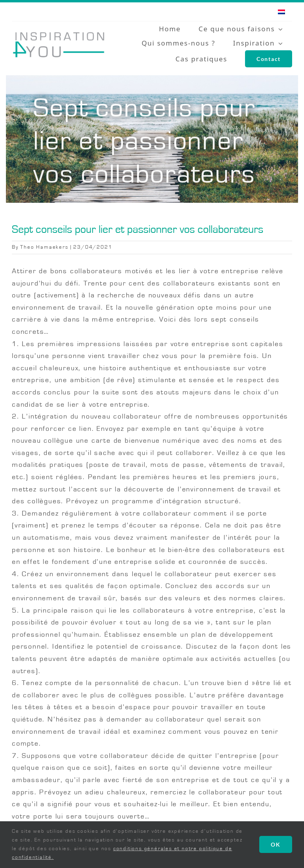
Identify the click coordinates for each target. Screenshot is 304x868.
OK (276, 844)
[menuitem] (281, 12)
